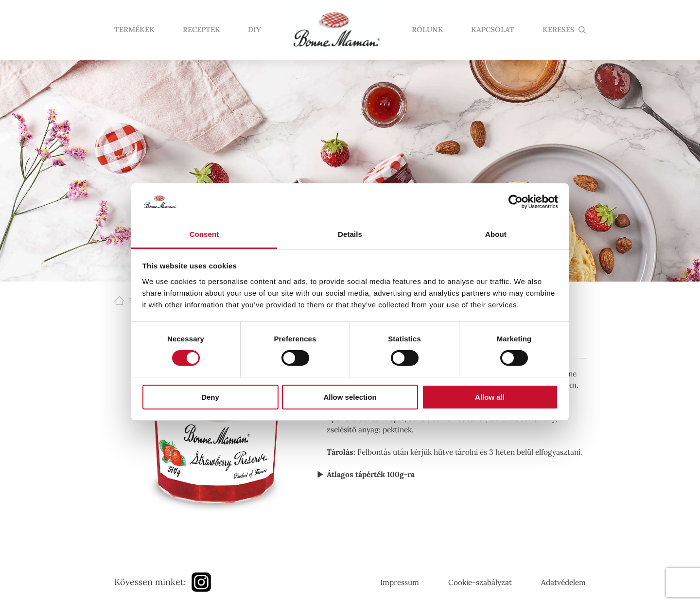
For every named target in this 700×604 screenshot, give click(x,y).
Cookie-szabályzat (480, 582)
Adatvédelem (563, 582)
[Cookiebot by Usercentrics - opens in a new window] (516, 202)
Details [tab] (350, 234)
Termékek (134, 30)
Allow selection (350, 397)
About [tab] (496, 234)
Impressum (400, 582)
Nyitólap (336, 30)
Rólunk (428, 30)
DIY (254, 30)
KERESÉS (559, 30)
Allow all (490, 397)
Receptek (201, 30)
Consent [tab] (204, 234)
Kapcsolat (493, 30)
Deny (210, 397)
